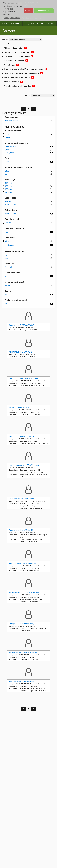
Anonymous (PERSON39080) (22, 325)
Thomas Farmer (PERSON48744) (23, 652)
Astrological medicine (11, 24)
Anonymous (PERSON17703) (22, 530)
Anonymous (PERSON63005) (22, 624)
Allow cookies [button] (44, 11)
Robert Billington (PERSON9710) (23, 681)
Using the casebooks (34, 24)
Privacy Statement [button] (12, 18)
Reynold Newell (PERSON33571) (23, 407)
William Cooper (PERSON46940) (23, 436)
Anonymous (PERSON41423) (22, 352)
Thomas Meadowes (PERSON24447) (25, 592)
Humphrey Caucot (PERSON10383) (24, 465)
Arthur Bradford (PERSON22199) (23, 563)
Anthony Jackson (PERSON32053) (24, 378)
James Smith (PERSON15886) (22, 499)
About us (50, 24)
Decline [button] (28, 11)
